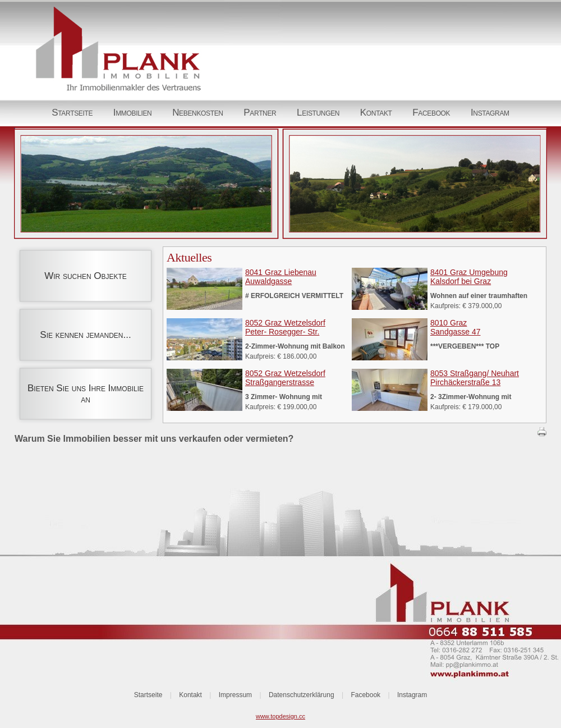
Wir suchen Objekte (86, 276)
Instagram (490, 113)
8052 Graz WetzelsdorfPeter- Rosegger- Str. (285, 327)
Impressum (235, 695)
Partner (260, 113)
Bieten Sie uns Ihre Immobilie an (86, 394)
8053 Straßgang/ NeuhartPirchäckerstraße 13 (475, 378)
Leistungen (318, 113)
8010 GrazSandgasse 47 (456, 327)
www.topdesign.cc (280, 716)
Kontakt (376, 113)
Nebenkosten (198, 113)
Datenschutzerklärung (302, 695)
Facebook (431, 113)
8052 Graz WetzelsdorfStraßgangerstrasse (285, 378)
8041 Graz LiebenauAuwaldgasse (281, 277)
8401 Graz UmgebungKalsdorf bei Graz (469, 277)
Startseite (72, 113)
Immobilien (133, 113)
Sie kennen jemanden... (85, 335)
